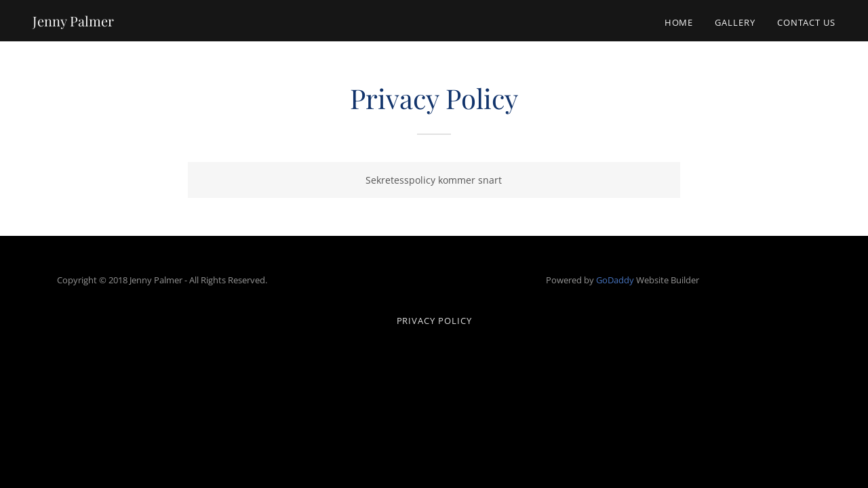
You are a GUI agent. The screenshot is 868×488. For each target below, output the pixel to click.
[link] (73, 23)
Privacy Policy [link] (434, 321)
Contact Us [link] (806, 22)
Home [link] (679, 22)
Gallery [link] (735, 22)
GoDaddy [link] (615, 280)
